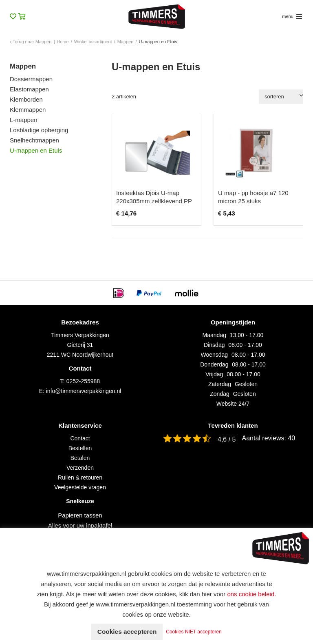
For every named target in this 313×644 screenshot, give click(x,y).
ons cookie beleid (251, 594)
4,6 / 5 (227, 439)
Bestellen (80, 448)
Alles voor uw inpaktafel (80, 525)
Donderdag (214, 364)
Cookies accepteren (127, 632)
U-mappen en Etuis (36, 150)
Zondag (219, 394)
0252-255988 (83, 381)
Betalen (80, 458)
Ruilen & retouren (80, 477)
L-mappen (24, 120)
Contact (80, 438)
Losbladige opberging (39, 130)
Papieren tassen (80, 515)
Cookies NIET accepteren (196, 632)
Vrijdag (214, 374)
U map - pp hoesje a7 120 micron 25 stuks (253, 197)
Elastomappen (29, 89)
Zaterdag (220, 384)
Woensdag (214, 355)
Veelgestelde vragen (80, 487)
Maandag (214, 335)
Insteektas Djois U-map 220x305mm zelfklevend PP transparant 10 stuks (154, 201)
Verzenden (80, 468)
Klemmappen (28, 110)
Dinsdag (214, 345)
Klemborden (26, 99)
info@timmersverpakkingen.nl (84, 391)
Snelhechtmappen (34, 140)
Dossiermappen (31, 79)
